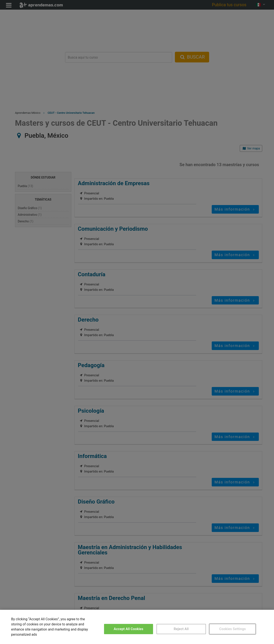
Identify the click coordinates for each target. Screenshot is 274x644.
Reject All (181, 629)
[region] (137, 627)
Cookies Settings (232, 629)
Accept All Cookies (128, 629)
